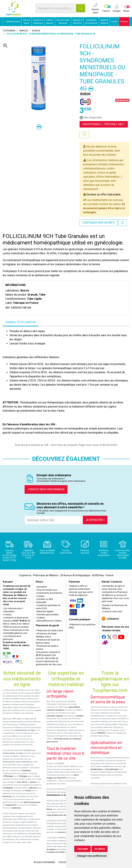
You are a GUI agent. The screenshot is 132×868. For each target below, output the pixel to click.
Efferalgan (9, 776)
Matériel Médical (104, 22)
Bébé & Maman (50, 22)
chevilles (79, 716)
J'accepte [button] (82, 849)
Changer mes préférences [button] (92, 856)
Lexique (40, 596)
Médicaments (12, 22)
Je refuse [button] (100, 849)
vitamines (16, 808)
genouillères (74, 707)
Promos (124, 22)
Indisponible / (104, 124)
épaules (60, 716)
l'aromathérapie (112, 769)
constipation (8, 788)
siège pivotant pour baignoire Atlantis (63, 815)
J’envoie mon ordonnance (46, 489)
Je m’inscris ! (95, 520)
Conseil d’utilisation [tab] (20, 322)
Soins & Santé (27, 22)
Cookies (40, 618)
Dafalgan (23, 776)
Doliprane (27, 771)
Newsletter (9, 612)
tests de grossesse (32, 802)
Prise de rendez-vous (46, 590)
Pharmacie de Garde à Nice (49, 631)
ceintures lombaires (55, 710)
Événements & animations (49, 593)
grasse (33, 782)
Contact (7, 615)
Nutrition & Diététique (38, 22)
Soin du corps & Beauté (63, 22)
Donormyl (7, 796)
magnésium (11, 805)
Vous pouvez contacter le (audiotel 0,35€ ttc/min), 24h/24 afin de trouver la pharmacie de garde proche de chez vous (49, 658)
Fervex (28, 791)
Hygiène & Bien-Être (77, 22)
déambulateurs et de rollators (60, 795)
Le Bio (114, 22)
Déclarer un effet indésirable (103, 194)
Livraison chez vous (112, 612)
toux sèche (22, 782)
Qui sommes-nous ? (13, 608)
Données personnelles (47, 615)
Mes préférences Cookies (49, 621)
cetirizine (33, 788)
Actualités (41, 587)
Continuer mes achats (98, 223)
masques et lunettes (56, 852)
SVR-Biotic (101, 733)
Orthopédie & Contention (91, 22)
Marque (24, 31)
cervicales (51, 716)
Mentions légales (45, 612)
